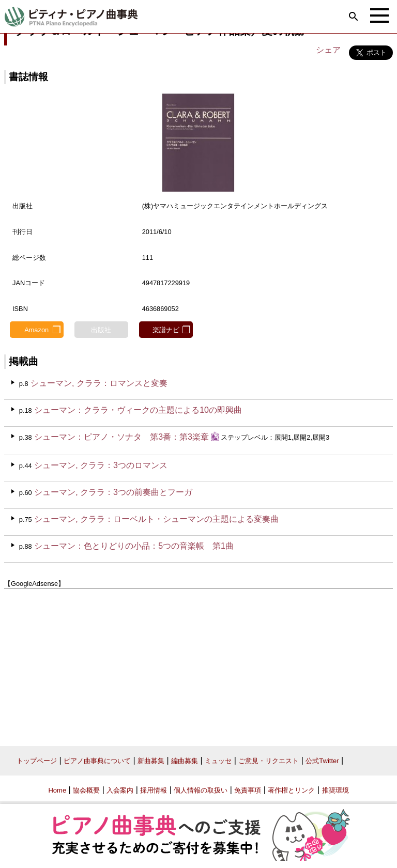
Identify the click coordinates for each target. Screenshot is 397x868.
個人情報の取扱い (201, 790)
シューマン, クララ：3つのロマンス (101, 465)
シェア (328, 50)
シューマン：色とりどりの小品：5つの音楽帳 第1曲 (134, 546)
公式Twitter (322, 761)
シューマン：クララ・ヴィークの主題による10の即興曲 (138, 410)
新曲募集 (151, 761)
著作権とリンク (291, 790)
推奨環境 (335, 790)
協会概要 (86, 790)
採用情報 (154, 790)
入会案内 (120, 790)
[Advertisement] (198, 664)
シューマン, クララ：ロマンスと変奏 (99, 383)
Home (57, 790)
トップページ (37, 761)
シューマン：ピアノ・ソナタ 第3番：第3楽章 (121, 437)
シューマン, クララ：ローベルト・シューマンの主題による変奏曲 (156, 519)
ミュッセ (218, 761)
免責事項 (248, 790)
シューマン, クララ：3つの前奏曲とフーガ (113, 492)
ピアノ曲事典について (97, 761)
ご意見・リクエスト (269, 761)
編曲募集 (185, 761)
